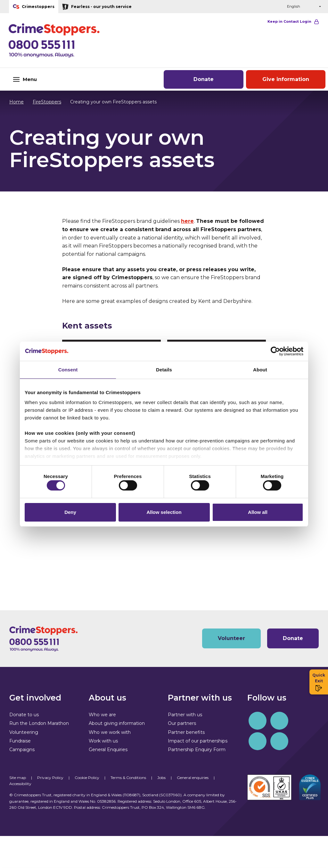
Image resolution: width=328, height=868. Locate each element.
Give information (286, 79)
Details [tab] (164, 368)
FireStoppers (44, 102)
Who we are (102, 715)
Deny (70, 514)
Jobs (161, 778)
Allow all (258, 514)
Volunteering (24, 732)
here (187, 221)
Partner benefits (186, 732)
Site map (18, 778)
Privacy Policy (50, 778)
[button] (267, 7)
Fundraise (20, 741)
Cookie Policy (87, 778)
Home (16, 102)
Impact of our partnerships (198, 741)
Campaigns (22, 750)
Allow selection (164, 514)
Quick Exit (319, 682)
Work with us (103, 741)
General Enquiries (108, 750)
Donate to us (24, 715)
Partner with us (185, 715)
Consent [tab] (68, 368)
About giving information (117, 723)
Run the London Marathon (39, 723)
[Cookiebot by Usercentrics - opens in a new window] (275, 349)
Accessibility (20, 784)
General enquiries (193, 778)
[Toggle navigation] (55, 79)
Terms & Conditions (128, 778)
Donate (204, 79)
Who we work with (110, 732)
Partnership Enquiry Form (197, 750)
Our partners (182, 723)
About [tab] (260, 368)
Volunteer (231, 638)
